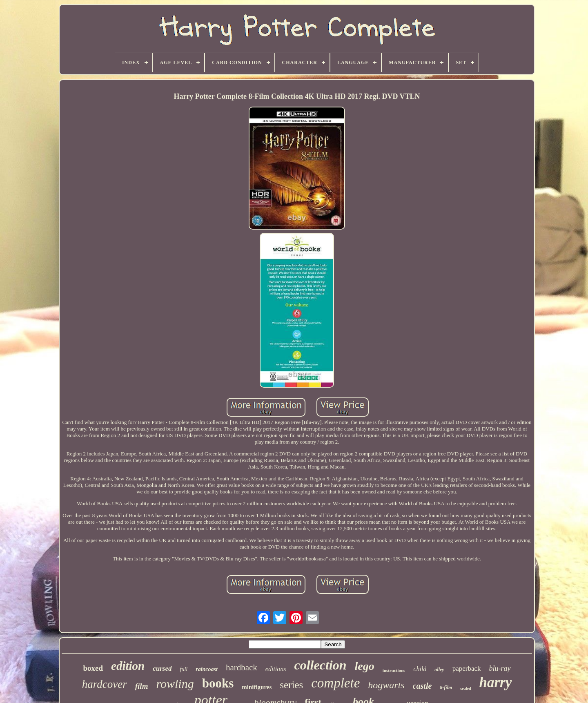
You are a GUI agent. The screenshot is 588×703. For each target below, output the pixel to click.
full (184, 669)
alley (439, 670)
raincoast (207, 669)
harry (495, 682)
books (218, 683)
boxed (93, 668)
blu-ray (500, 668)
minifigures (257, 687)
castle (422, 686)
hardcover (105, 684)
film (142, 686)
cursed (162, 668)
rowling (175, 684)
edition (128, 666)
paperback (467, 668)
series (291, 685)
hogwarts (386, 685)
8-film (446, 687)
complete (335, 683)
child (420, 669)
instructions (394, 670)
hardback (242, 667)
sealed (465, 688)
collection (321, 665)
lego (364, 666)
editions (276, 669)
